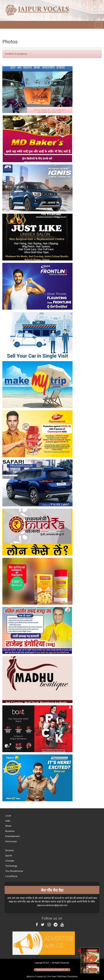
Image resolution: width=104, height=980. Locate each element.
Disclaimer (73, 977)
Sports (8, 856)
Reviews (9, 850)
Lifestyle (9, 861)
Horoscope (11, 841)
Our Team (52, 977)
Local (8, 816)
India (7, 821)
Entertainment (12, 836)
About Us (31, 977)
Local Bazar (11, 876)
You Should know (14, 871)
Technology (11, 866)
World (8, 826)
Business (10, 831)
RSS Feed (62, 977)
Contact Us (41, 977)
